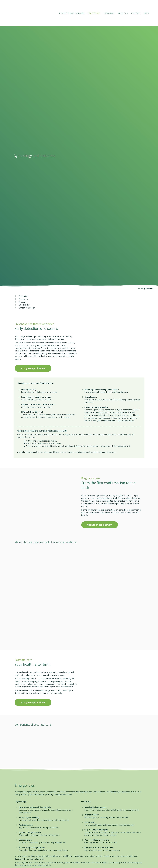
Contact (136, 13)
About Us (123, 13)
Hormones (109, 13)
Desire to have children (72, 13)
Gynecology (94, 13)
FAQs (146, 13)
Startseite (141, 289)
